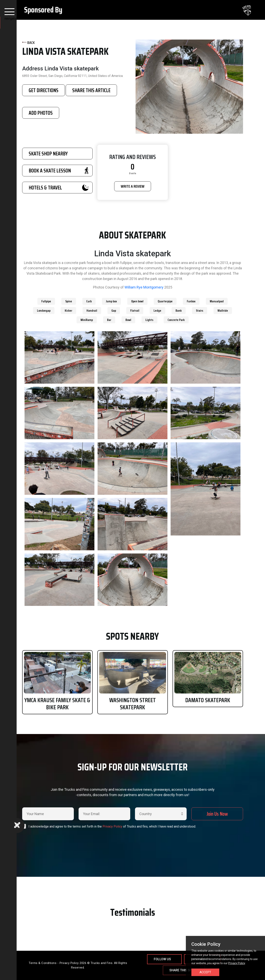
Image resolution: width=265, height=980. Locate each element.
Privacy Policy (112, 826)
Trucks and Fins (102, 963)
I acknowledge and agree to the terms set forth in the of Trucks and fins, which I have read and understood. (112, 826)
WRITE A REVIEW (133, 186)
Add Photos (41, 113)
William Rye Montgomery (144, 287)
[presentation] (107, 839)
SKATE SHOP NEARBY (48, 154)
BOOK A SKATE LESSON (59, 171)
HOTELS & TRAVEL (59, 188)
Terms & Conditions (43, 963)
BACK (28, 43)
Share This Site (182, 970)
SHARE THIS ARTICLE (91, 90)
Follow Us (162, 959)
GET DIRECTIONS (44, 90)
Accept (205, 972)
